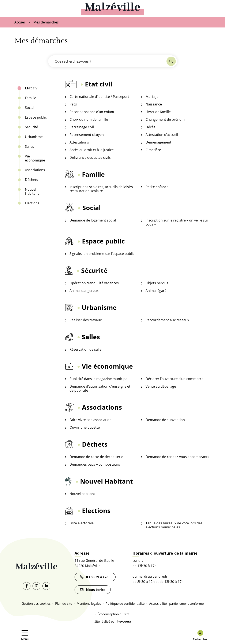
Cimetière (153, 150)
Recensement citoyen (87, 135)
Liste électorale (82, 523)
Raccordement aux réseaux (167, 320)
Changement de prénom (165, 120)
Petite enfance (157, 187)
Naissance (154, 104)
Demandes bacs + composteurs (95, 464)
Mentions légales (89, 603)
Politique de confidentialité (125, 603)
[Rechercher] (200, 636)
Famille (31, 98)
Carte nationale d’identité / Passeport (99, 97)
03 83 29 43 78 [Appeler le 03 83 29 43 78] (95, 577)
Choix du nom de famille (89, 120)
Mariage (152, 97)
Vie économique (35, 158)
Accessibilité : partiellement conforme (176, 603)
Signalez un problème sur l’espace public (102, 254)
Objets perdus (157, 283)
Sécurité (31, 127)
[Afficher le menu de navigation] (25, 636)
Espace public (36, 117)
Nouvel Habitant (32, 191)
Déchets (31, 180)
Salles (29, 147)
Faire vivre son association (91, 420)
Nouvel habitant (82, 494)
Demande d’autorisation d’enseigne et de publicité (100, 388)
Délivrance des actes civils (90, 158)
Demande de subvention (165, 420)
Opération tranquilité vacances (94, 283)
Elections (32, 203)
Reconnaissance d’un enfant (92, 112)
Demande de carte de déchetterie (96, 457)
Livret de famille (158, 112)
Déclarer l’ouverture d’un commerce (175, 379)
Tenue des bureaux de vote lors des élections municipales (174, 525)
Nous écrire (93, 590)
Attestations (79, 142)
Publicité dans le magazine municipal (99, 379)
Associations (35, 170)
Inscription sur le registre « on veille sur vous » (177, 222)
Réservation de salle (85, 349)
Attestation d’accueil (162, 135)
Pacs (73, 104)
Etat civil (32, 88)
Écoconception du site (113, 614)
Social (30, 108)
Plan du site (64, 603)
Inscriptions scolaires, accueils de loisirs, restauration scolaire (102, 189)
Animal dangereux (84, 291)
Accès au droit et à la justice (92, 150)
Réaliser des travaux (86, 320)
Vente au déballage (161, 386)
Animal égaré (156, 291)
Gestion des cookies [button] (36, 603)
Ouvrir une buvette (85, 427)
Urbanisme (34, 137)
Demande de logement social (93, 220)
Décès (150, 127)
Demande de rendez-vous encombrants (177, 457)
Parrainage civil (82, 127)
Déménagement (158, 142)
